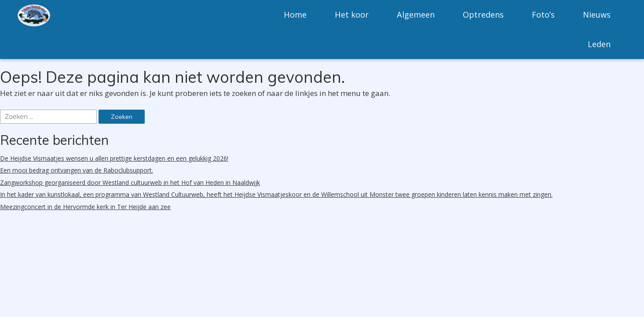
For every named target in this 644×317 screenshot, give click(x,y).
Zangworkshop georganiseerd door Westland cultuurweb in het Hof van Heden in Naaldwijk (130, 182)
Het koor (352, 15)
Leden (599, 44)
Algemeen (416, 15)
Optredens (483, 15)
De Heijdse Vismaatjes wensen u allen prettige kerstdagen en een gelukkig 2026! (114, 158)
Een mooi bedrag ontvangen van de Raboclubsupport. (77, 170)
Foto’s (543, 15)
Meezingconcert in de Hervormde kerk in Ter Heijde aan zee (85, 207)
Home (295, 15)
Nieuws (597, 15)
